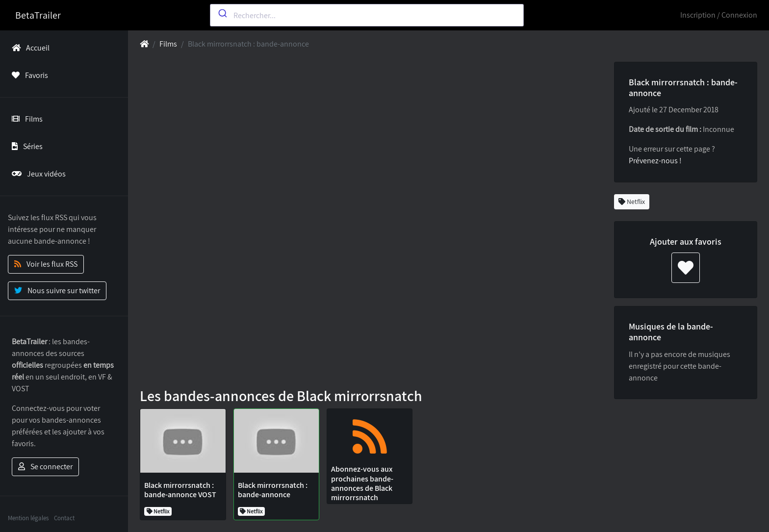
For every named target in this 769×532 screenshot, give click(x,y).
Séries (25, 146)
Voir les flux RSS (46, 264)
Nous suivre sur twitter (57, 291)
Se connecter (45, 467)
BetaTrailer (38, 15)
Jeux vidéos (37, 174)
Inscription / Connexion (719, 15)
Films (25, 119)
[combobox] (367, 15)
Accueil (29, 48)
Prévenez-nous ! (655, 161)
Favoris (28, 75)
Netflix (632, 202)
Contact (64, 518)
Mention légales (28, 518)
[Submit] (222, 13)
